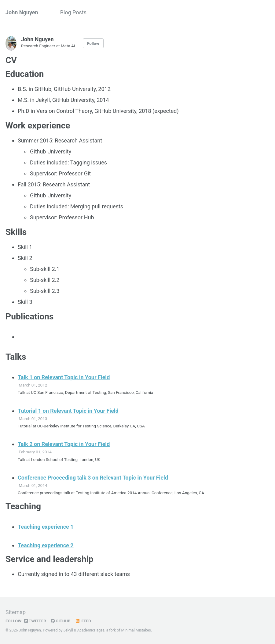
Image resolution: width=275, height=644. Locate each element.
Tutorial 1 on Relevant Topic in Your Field (68, 411)
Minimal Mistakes (136, 630)
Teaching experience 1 (46, 527)
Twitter (35, 621)
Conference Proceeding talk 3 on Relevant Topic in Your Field (93, 478)
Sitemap (16, 612)
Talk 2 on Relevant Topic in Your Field (64, 444)
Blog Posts (73, 12)
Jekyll (68, 630)
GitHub (61, 621)
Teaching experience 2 (46, 545)
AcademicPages (91, 630)
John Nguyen (22, 12)
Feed (83, 621)
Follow (93, 43)
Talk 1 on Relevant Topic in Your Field (64, 377)
